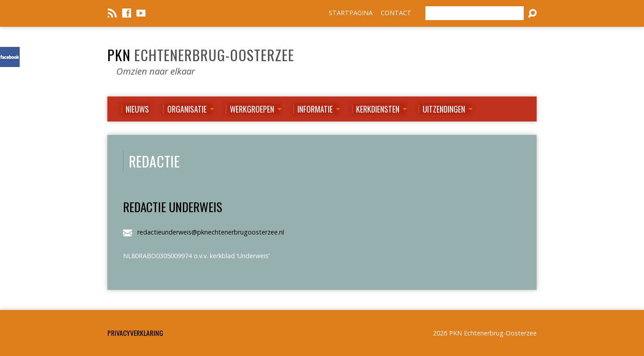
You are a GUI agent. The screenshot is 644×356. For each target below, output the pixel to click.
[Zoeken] (475, 13)
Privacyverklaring (135, 333)
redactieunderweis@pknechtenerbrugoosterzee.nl (211, 232)
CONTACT (396, 13)
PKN (201, 54)
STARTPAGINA (351, 13)
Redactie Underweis (173, 207)
